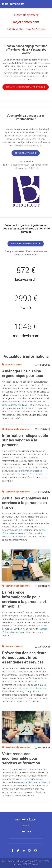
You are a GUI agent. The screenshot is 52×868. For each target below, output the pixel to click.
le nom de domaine (26, 15)
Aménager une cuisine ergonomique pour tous (23, 373)
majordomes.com (26, 22)
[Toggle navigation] (46, 4)
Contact (26, 832)
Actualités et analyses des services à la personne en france (25, 503)
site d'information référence (28, 471)
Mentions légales (26, 820)
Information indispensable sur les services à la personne (25, 440)
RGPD (26, 826)
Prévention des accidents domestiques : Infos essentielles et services (24, 658)
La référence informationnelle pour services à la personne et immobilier (24, 599)
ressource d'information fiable (32, 782)
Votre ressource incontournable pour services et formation (21, 758)
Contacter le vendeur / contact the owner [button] (26, 87)
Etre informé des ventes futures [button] (26, 244)
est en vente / (26, 29)
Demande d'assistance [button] (26, 153)
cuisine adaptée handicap (14, 405)
